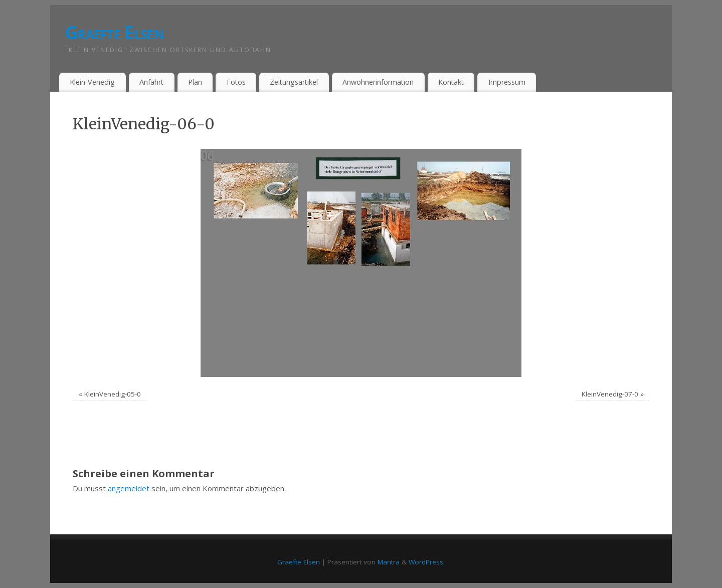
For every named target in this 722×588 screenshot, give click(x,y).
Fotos (236, 82)
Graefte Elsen (115, 32)
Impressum (507, 82)
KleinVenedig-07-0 (610, 394)
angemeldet (129, 488)
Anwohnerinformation (378, 82)
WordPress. (427, 562)
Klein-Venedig (92, 82)
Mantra (389, 562)
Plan (195, 82)
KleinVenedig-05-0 (113, 394)
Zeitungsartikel (294, 82)
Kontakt (451, 82)
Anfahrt (151, 82)
